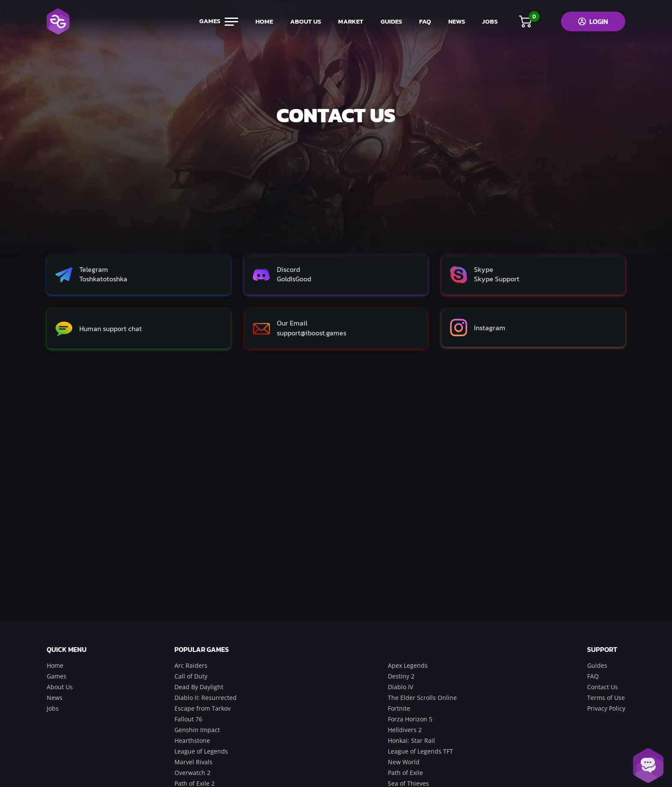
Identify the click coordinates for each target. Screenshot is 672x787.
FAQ (425, 21)
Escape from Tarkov (202, 708)
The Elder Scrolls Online (422, 698)
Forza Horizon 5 (410, 719)
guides (391, 21)
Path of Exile (405, 773)
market (351, 21)
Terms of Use (606, 698)
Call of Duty (191, 676)
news (457, 21)
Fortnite (399, 708)
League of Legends (201, 751)
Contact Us (603, 687)
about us (306, 21)
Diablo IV (400, 687)
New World (404, 762)
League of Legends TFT (420, 751)
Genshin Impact (197, 730)
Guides (597, 665)
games (219, 21)
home (264, 21)
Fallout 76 (188, 719)
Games (57, 676)
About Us (60, 687)
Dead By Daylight (199, 687)
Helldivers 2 (405, 730)
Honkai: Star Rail (411, 740)
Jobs (53, 708)
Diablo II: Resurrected (205, 698)
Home (55, 665)
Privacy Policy (606, 708)
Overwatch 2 (192, 773)
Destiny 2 (401, 676)
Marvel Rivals (193, 762)
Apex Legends (408, 665)
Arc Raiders (191, 665)
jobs (490, 21)
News (55, 698)
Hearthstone (192, 740)
